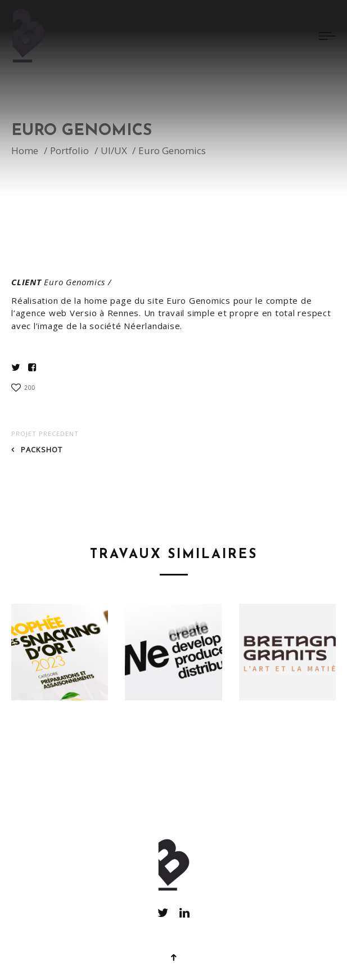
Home (25, 153)
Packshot (42, 449)
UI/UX (114, 153)
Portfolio (69, 153)
